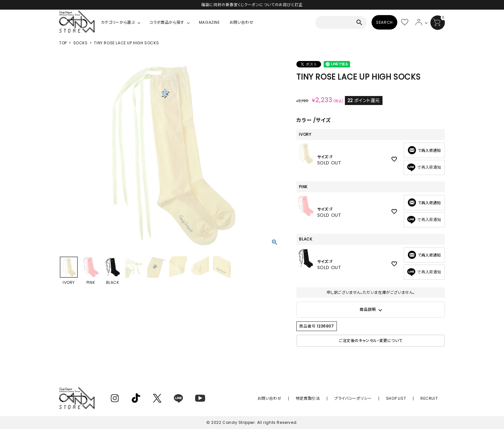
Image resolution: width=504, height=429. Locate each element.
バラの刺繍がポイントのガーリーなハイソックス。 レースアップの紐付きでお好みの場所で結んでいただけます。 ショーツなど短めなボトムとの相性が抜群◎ (371, 310)
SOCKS (81, 43)
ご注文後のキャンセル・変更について (371, 341)
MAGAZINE (209, 22)
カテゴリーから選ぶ (118, 22)
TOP (63, 43)
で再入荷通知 (424, 167)
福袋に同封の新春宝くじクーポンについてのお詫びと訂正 (252, 5)
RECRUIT (432, 398)
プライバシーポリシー (365, 398)
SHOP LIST (403, 398)
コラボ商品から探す (167, 22)
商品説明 (368, 309)
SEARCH (384, 22)
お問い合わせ (242, 22)
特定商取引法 (326, 398)
